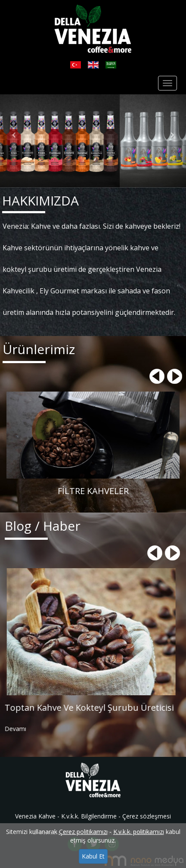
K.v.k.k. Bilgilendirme (89, 816)
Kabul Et (93, 856)
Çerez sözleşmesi (147, 816)
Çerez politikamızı (83, 832)
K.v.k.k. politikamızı (139, 832)
